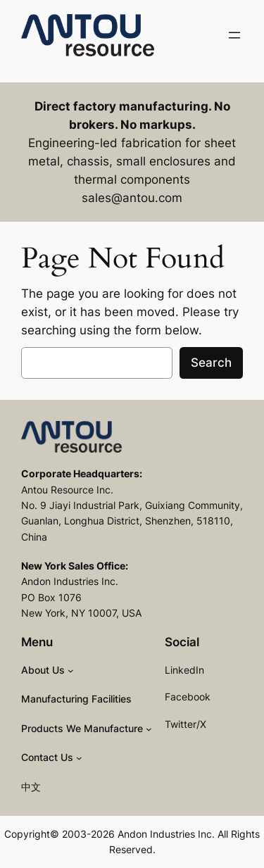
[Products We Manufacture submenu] (149, 729)
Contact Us (47, 757)
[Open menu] (234, 35)
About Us (43, 670)
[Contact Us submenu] (79, 758)
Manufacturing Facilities (76, 699)
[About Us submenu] (71, 671)
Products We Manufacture (82, 728)
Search (211, 363)
